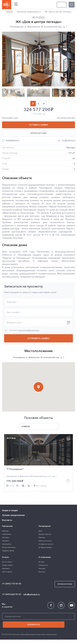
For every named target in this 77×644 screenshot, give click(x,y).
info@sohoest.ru (31, 579)
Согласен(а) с (24, 330)
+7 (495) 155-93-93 (11, 569)
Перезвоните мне (65, 4)
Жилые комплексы (8, 533)
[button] (59, 82)
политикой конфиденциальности (29, 330)
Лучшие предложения (13, 501)
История (41, 547)
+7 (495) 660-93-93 (11, 579)
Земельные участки (45, 526)
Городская (7, 512)
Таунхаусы (5, 526)
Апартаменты (7, 519)
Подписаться (38, 609)
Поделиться (68, 140)
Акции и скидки (10, 497)
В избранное (12, 140)
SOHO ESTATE (6, 4)
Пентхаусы (6, 523)
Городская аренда (8, 536)
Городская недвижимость (28, 12)
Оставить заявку (38, 125)
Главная (9, 12)
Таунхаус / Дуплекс (45, 519)
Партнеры (42, 553)
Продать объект (7, 550)
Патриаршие (17, 26)
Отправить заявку (38, 338)
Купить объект (7, 547)
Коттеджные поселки (45, 529)
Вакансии (42, 557)
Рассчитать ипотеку (66, 118)
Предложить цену (10, 118)
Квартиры (5, 516)
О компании (44, 542)
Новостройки (6, 529)
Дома (40, 516)
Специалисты (43, 550)
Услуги (5, 542)
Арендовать (6, 553)
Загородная (44, 512)
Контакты (7, 506)
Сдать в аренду (7, 557)
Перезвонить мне (39, 133)
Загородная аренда (45, 533)
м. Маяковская (32, 26)
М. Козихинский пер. (52, 26)
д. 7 (65, 26)
